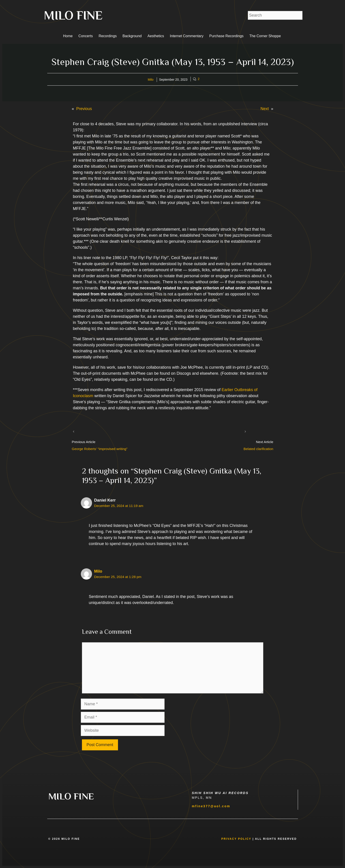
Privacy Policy (236, 839)
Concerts (86, 36)
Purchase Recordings (226, 36)
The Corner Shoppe (265, 36)
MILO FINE (73, 15)
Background (132, 36)
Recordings (108, 36)
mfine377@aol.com (211, 806)
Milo (151, 80)
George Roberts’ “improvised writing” (100, 449)
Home (68, 36)
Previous (84, 109)
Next (265, 109)
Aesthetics (156, 36)
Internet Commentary (187, 36)
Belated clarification (258, 449)
